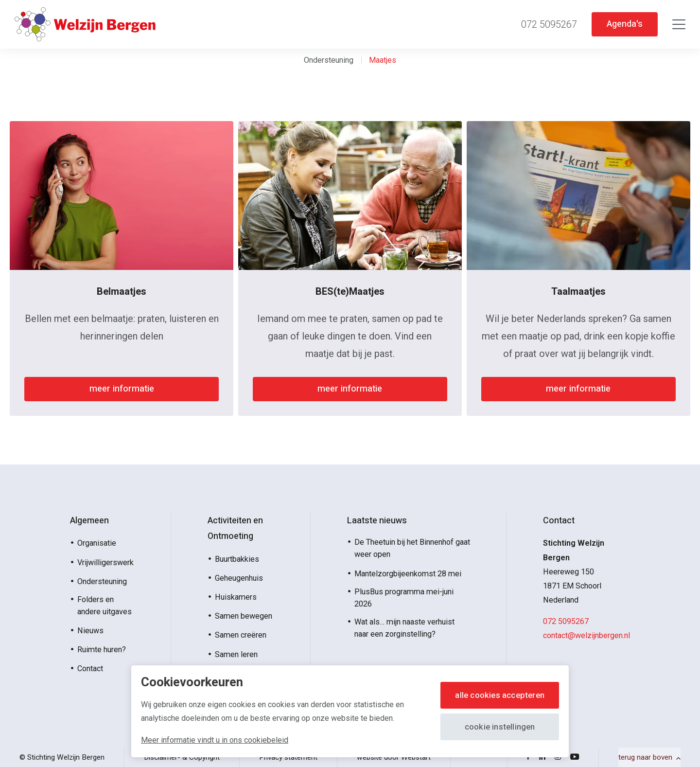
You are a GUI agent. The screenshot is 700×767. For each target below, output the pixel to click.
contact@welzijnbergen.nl (586, 635)
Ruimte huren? (102, 650)
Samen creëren (241, 635)
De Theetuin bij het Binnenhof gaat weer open (412, 548)
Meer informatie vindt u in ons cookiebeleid (215, 740)
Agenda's (623, 24)
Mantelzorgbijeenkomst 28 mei (408, 574)
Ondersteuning (329, 60)
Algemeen (89, 521)
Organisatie (97, 543)
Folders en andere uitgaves (105, 606)
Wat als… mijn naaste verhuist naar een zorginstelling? (404, 628)
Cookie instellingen (496, 727)
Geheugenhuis (239, 578)
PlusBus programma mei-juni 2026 (404, 598)
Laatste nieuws (377, 521)
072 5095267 (566, 621)
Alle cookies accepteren (496, 695)
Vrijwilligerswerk (105, 562)
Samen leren (236, 654)
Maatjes (383, 60)
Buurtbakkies (237, 559)
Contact (90, 669)
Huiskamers (236, 597)
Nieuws (90, 631)
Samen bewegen (244, 616)
